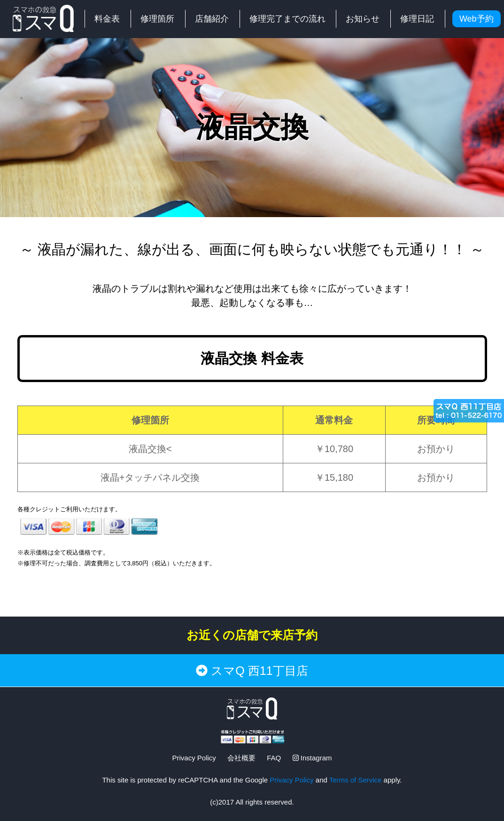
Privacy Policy (194, 758)
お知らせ (363, 19)
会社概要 (241, 758)
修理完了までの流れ (287, 19)
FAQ (274, 758)
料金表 (107, 19)
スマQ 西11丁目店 (252, 671)
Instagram (312, 758)
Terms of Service (356, 780)
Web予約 (477, 19)
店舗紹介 (212, 19)
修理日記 (417, 19)
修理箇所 (157, 19)
